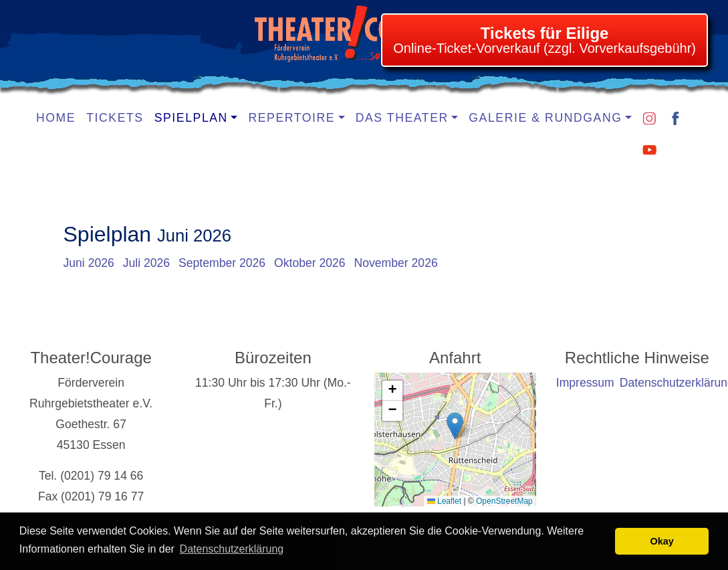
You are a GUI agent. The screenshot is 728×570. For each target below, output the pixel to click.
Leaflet (444, 501)
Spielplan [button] (191, 118)
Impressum (585, 383)
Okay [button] (662, 541)
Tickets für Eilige (545, 33)
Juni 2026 (89, 263)
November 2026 (396, 263)
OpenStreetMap (504, 501)
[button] (455, 426)
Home (56, 118)
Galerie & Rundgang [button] (545, 118)
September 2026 (222, 263)
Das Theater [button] (402, 118)
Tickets (115, 118)
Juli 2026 (146, 263)
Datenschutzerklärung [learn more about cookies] (232, 549)
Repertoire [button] (291, 118)
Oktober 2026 (310, 263)
